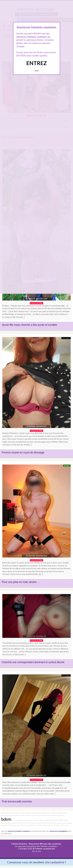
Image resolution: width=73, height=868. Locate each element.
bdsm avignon (32, 815)
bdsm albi (13, 815)
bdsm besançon (58, 813)
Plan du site (37, 851)
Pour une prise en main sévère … (21, 582)
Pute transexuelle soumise (17, 801)
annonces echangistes (59, 831)
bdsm (6, 819)
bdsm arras (35, 825)
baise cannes (63, 823)
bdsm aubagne (59, 815)
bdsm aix (50, 815)
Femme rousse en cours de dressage (23, 452)
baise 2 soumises (54, 825)
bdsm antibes (15, 813)
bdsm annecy (47, 813)
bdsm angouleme (14, 825)
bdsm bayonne (22, 815)
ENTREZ (36, 63)
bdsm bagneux (37, 813)
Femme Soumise (19, 844)
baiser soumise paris (40, 823)
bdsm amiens (26, 825)
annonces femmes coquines (19, 831)
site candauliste (54, 862)
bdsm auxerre (52, 823)
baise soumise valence (37, 820)
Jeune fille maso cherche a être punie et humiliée (29, 325)
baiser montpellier (52, 820)
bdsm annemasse (25, 823)
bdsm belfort (6, 813)
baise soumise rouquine (10, 823)
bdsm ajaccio (44, 825)
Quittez (36, 71)
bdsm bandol (42, 815)
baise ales (64, 825)
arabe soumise (26, 813)
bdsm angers (64, 820)
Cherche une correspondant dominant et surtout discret (33, 662)
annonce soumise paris (20, 820)
